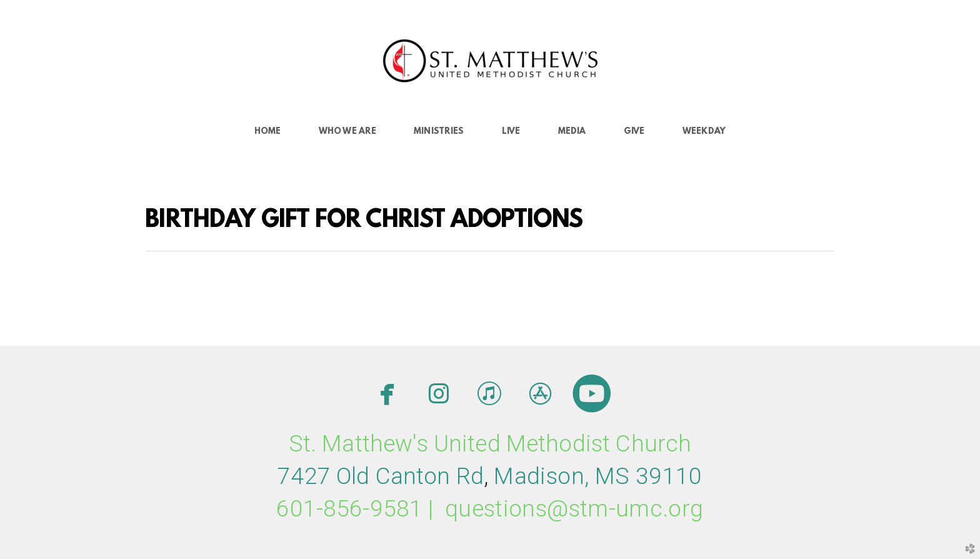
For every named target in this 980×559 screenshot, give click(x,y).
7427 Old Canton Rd (381, 476)
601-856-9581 (349, 509)
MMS (598, 476)
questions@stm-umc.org (574, 509)
